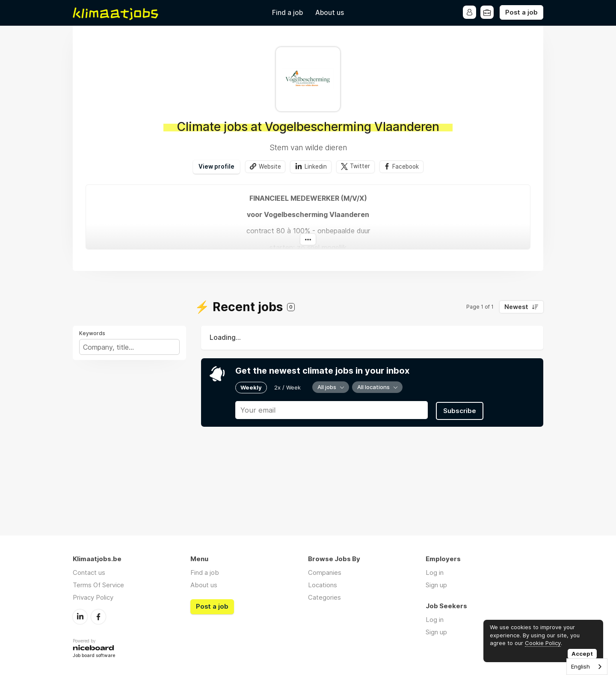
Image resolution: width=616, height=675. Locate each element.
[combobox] (587, 667)
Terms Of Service (98, 585)
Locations (323, 585)
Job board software (94, 656)
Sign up (436, 585)
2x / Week (287, 387)
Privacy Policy (93, 597)
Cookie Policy (543, 643)
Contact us (89, 572)
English (580, 666)
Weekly (251, 387)
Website (269, 167)
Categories (324, 597)
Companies (325, 572)
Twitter (360, 167)
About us (330, 13)
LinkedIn (80, 616)
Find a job (287, 13)
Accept (582, 654)
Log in (435, 572)
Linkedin (315, 167)
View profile (216, 167)
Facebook (406, 167)
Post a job (521, 12)
